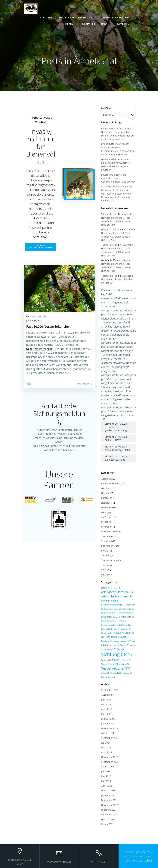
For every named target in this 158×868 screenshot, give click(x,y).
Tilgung (105, 565)
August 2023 (108, 767)
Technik (105, 555)
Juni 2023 (106, 776)
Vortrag (105, 570)
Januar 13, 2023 (34, 321)
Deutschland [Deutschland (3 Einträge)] (111, 613)
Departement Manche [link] (39, 349)
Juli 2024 (106, 743)
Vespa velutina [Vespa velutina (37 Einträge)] (116, 668)
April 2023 (107, 786)
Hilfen (71, 24)
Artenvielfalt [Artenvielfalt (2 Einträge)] (114, 588)
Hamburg (106, 488)
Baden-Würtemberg (112, 483)
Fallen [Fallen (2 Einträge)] (117, 617)
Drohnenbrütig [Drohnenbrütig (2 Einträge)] (126, 613)
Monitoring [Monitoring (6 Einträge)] (113, 637)
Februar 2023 (108, 791)
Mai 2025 (106, 704)
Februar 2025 (108, 719)
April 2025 (107, 709)
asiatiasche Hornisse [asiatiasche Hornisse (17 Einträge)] (118, 592)
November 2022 (110, 805)
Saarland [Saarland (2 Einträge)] (109, 649)
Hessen (105, 493)
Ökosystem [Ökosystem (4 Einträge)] (108, 677)
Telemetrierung (109, 560)
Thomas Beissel (38, 317)
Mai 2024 (106, 747)
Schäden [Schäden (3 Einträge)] (119, 649)
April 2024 (107, 752)
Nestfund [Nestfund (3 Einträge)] (107, 641)
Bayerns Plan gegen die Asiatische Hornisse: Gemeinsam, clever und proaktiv (118, 178)
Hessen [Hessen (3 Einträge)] (126, 625)
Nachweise (107, 507)
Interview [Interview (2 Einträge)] (106, 633)
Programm (107, 527)
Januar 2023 (107, 795)
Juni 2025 (106, 699)
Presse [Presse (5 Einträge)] (124, 645)
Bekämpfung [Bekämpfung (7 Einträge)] (109, 600)
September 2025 (110, 690)
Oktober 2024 (108, 733)
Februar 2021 (108, 819)
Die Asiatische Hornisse (117, 17)
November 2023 (110, 757)
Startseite (46, 17)
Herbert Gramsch (110, 229)
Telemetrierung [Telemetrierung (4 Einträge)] (110, 664)
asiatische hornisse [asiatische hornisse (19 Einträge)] (117, 596)
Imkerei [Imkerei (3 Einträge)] (106, 629)
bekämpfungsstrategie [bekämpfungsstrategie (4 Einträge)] (113, 604)
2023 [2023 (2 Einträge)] (104, 588)
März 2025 (107, 714)
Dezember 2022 (109, 800)
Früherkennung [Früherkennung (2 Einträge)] (109, 621)
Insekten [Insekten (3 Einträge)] (126, 629)
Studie (105, 550)
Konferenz (107, 498)
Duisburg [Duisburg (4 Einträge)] (107, 617)
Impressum (125, 24)
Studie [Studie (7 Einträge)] (117, 660)
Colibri (148, 860)
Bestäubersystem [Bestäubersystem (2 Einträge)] (112, 609)
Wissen (105, 574)
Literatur (106, 503)
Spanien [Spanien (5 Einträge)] (106, 660)
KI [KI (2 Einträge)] (103, 637)
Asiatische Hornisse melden (77, 17)
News (106, 24)
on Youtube (107, 517)
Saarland (106, 536)
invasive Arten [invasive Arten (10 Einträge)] (123, 633)
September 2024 (110, 738)
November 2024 (110, 728)
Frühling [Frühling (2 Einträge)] (122, 621)
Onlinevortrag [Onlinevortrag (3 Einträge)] (112, 645)
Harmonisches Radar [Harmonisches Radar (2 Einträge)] (111, 625)
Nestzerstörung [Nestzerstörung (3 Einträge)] (121, 641)
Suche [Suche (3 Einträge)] (127, 660)
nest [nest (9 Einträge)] (125, 637)
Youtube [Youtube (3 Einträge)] (127, 673)
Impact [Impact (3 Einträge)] (116, 629)
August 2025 (108, 695)
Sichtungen (107, 546)
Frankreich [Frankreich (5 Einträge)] (127, 617)
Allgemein (106, 479)
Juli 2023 (106, 771)
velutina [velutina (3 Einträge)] (124, 664)
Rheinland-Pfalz (110, 531)
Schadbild (106, 541)
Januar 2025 (107, 723)
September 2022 (110, 814)
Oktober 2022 (108, 810)
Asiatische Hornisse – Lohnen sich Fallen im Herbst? (117, 279)
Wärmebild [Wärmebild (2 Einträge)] (116, 673)
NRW (104, 512)
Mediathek (89, 24)
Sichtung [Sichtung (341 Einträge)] (116, 654)
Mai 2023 (106, 781)
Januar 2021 (107, 824)
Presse (105, 522)
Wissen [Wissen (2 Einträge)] (105, 673)
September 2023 (110, 762)
